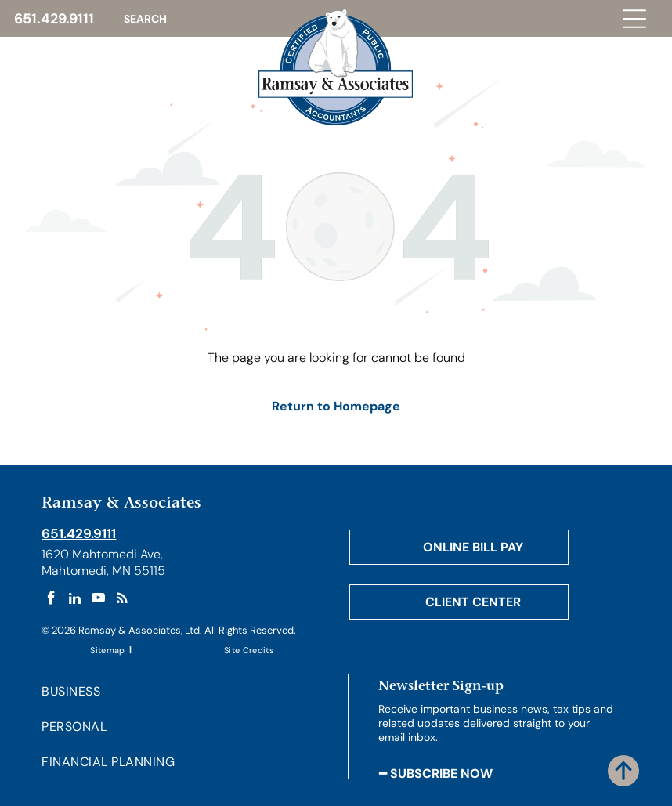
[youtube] (98, 600)
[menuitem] (108, 649)
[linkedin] (75, 600)
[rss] (122, 600)
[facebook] (51, 600)
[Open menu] (634, 19)
